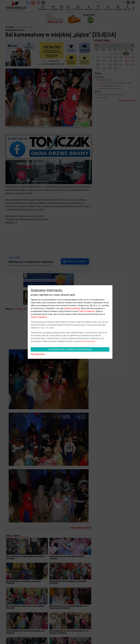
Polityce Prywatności (87, 311)
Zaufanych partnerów (72, 308)
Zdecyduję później (38, 354)
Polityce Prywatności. (88, 341)
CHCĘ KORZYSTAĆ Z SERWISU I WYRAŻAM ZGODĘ (70, 349)
